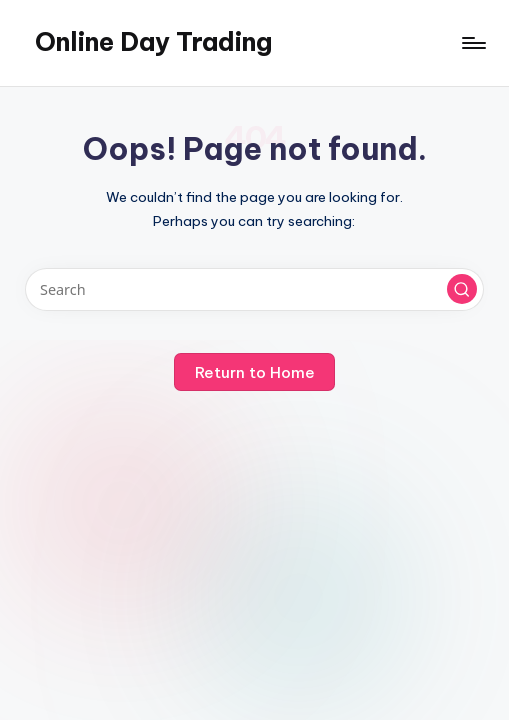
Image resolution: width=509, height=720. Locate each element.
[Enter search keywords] (254, 289)
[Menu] (472, 43)
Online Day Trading (153, 42)
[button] (462, 289)
